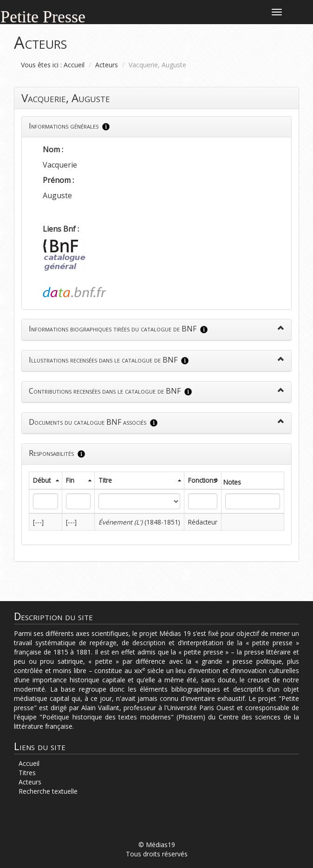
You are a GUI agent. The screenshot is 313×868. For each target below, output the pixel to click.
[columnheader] (46, 480)
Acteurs (107, 65)
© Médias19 (157, 845)
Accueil (74, 65)
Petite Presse (43, 16)
